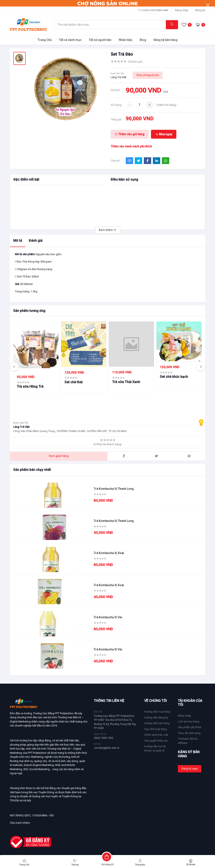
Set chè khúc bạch (174, 377)
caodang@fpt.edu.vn (107, 748)
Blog (143, 40)
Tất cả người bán (100, 40)
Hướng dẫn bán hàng (157, 723)
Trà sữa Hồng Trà (30, 387)
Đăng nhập (182, 10)
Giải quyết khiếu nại (156, 741)
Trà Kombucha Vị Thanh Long (114, 489)
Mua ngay (164, 134)
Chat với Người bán (148, 75)
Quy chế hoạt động (156, 729)
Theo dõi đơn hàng (189, 733)
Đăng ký (200, 10)
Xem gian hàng (59, 456)
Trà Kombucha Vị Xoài (109, 553)
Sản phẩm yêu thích (190, 727)
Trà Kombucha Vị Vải (108, 617)
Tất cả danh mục (70, 40)
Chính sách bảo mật (156, 735)
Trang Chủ (45, 40)
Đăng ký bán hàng (165, 40)
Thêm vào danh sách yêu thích (131, 146)
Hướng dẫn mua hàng (157, 712)
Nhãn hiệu (125, 40)
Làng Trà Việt (119, 77)
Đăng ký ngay (190, 769)
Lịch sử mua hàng (189, 722)
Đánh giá (36, 241)
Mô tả (18, 241)
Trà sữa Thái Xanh (126, 382)
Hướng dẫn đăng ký (156, 718)
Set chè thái (73, 382)
